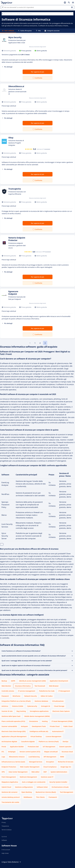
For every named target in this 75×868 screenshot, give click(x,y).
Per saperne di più (37, 72)
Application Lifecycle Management (14, 736)
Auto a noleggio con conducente (34, 782)
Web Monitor (6, 686)
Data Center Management (18, 772)
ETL (3, 752)
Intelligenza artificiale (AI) (39, 731)
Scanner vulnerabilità (9, 726)
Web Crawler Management (30, 767)
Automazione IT (58, 731)
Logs (3, 757)
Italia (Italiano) (15, 862)
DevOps (66, 741)
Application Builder (17, 747)
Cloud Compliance (50, 767)
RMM (62, 757)
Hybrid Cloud (6, 787)
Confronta (38, 78)
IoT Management (49, 747)
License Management (53, 736)
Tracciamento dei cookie (10, 802)
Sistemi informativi (11, 14)
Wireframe (16, 696)
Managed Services (36, 762)
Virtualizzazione (58, 701)
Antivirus (5, 706)
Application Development (59, 681)
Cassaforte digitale (28, 741)
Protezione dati (33, 747)
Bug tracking (21, 711)
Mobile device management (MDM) (37, 716)
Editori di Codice (47, 696)
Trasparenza (5, 826)
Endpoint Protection (9, 767)
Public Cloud (68, 726)
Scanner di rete (7, 711)
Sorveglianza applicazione (39, 711)
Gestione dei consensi (9, 792)
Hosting (45, 721)
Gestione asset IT (47, 777)
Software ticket (42, 787)
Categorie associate (52, 31)
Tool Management (67, 792)
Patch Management (9, 777)
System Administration (59, 772)
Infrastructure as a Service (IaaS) (13, 762)
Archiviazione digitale (9, 741)
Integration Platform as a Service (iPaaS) (16, 701)
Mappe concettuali (51, 752)
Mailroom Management (28, 777)
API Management (50, 757)
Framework (53, 797)
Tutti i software (8, 31)
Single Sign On (66, 767)
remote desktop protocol (11, 797)
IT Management (64, 691)
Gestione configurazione (24, 787)
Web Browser (54, 686)
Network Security (31, 696)
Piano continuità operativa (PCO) (13, 721)
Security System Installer (58, 782)
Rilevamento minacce (17, 757)
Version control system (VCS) (30, 752)
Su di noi (4, 837)
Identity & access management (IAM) (32, 681)
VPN (3, 772)
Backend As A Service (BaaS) (46, 792)
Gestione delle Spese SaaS (11, 716)
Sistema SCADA (18, 706)
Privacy (4, 822)
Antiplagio (12, 752)
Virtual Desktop (36, 736)
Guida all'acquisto (25, 31)
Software (4, 840)
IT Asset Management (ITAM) (62, 721)
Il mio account (6, 850)
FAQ (38, 31)
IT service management (27, 691)
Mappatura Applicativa (10, 782)
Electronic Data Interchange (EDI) (14, 731)
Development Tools (39, 726)
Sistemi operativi (65, 747)
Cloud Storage (59, 706)
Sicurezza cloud (67, 752)
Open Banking (27, 792)
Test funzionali (40, 686)
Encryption (50, 762)
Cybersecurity (32, 706)
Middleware (28, 797)
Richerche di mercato (66, 762)
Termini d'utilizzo (7, 830)
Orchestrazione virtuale (60, 787)
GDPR (13, 681)
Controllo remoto (8, 691)
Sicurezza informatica (23, 686)
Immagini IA (46, 706)
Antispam (24, 726)
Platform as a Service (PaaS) (49, 741)
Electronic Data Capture (61, 711)
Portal (4, 747)
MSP (45, 772)
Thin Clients (40, 797)
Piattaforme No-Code (47, 691)
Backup (4, 681)
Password (5, 696)
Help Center (5, 853)
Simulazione (33, 721)
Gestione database (41, 701)
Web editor (35, 772)
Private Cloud (55, 726)
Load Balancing (34, 757)
